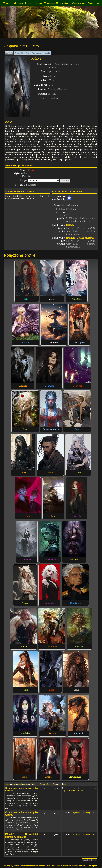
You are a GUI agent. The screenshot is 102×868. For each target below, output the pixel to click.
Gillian (23, 473)
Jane (26, 299)
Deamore (49, 386)
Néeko (25, 603)
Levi (53, 516)
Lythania (27, 560)
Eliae (25, 429)
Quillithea (52, 646)
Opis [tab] (27, 53)
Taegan (51, 690)
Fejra (77, 429)
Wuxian (53, 733)
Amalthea (77, 299)
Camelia (23, 386)
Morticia (74, 560)
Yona (24, 777)
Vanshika (25, 733)
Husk (50, 473)
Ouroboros (75, 603)
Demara (70, 225)
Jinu (28, 516)
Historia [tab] (47, 53)
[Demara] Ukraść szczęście (80, 238)
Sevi (26, 690)
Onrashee (49, 603)
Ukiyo (76, 690)
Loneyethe (77, 516)
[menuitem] (19, 3)
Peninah (23, 646)
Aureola (54, 342)
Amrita (25, 342)
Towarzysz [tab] (36, 53)
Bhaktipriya (79, 342)
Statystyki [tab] (19, 53)
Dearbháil (78, 386)
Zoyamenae (75, 777)
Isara (78, 473)
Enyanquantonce (51, 429)
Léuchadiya (50, 560)
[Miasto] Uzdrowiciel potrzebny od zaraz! (22, 836)
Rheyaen (79, 646)
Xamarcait (79, 733)
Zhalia (48, 777)
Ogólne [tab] (9, 53)
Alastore (52, 299)
